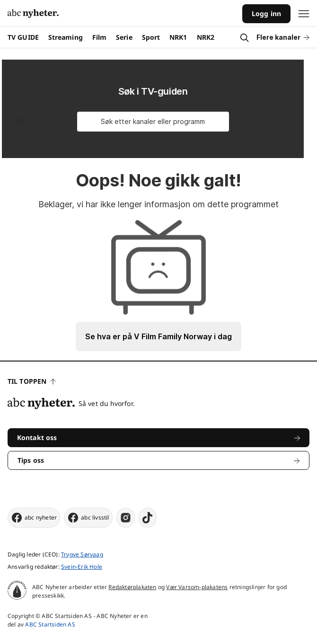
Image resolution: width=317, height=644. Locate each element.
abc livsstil (88, 518)
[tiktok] (148, 518)
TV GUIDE (23, 37)
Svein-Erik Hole (82, 567)
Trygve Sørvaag (82, 554)
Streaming (66, 37)
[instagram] (126, 518)
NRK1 (178, 37)
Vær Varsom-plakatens (197, 587)
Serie (124, 37)
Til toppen (32, 381)
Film (99, 37)
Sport (151, 37)
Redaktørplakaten (132, 587)
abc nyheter (34, 518)
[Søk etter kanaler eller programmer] (153, 122)
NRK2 (206, 37)
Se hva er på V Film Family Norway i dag (158, 336)
